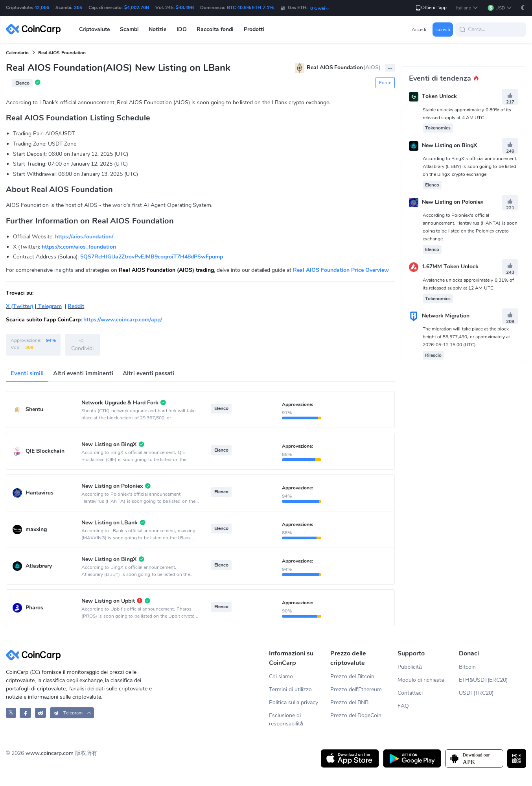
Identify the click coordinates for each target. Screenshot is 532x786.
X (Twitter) (20, 306)
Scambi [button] (129, 29)
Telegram (49, 306)
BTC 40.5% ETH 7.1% (250, 7)
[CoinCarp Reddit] (41, 713)
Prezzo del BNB (349, 702)
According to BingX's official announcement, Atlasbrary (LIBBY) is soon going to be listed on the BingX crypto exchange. (470, 166)
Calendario (17, 53)
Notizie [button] (157, 29)
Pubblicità (410, 667)
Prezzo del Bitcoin (352, 676)
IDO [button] (182, 29)
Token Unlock (439, 97)
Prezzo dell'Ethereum (356, 689)
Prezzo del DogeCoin (356, 715)
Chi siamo (281, 676)
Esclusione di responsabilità (286, 720)
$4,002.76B (137, 7)
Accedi (419, 30)
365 (78, 7)
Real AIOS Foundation (62, 53)
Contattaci (410, 693)
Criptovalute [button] (94, 29)
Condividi (82, 345)
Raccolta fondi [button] (215, 29)
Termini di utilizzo (290, 689)
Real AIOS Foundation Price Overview (341, 270)
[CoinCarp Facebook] (25, 713)
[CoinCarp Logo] (35, 29)
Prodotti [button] (254, 29)
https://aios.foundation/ (84, 237)
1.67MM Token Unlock (450, 267)
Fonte (385, 83)
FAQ (403, 706)
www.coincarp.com (50, 753)
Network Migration (446, 316)
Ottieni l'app (431, 8)
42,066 (42, 7)
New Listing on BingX (449, 145)
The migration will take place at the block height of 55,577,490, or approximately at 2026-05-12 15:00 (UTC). (467, 337)
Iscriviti (443, 30)
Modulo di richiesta (421, 680)
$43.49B (185, 7)
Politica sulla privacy (294, 702)
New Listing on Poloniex (453, 202)
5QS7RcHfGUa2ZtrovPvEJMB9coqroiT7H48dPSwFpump (152, 257)
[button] (467, 8)
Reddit (76, 306)
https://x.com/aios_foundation (79, 247)
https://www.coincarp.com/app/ (123, 320)
